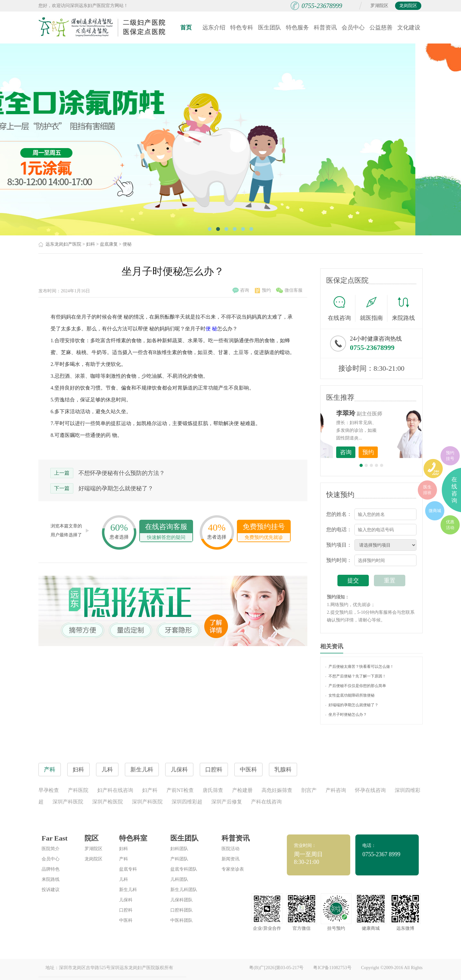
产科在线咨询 (266, 802)
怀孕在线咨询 (370, 790)
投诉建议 (51, 890)
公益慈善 (381, 28)
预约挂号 (450, 456)
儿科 (124, 879)
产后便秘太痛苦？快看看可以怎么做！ (360, 667)
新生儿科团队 (184, 890)
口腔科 (126, 910)
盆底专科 (128, 869)
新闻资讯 (230, 859)
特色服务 (297, 28)
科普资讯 (325, 28)
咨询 (241, 290)
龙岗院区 (408, 6)
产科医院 (78, 790)
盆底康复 (109, 244)
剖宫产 (309, 790)
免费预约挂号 (264, 532)
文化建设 (409, 28)
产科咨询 (336, 790)
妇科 (91, 244)
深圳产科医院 (68, 802)
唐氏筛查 (213, 790)
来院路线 (403, 309)
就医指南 (374, 308)
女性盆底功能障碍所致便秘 (350, 695)
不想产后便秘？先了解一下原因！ (356, 676)
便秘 (127, 244)
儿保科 (126, 900)
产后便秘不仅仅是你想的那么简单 (356, 686)
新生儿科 (128, 890)
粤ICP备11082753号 (332, 968)
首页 (186, 28)
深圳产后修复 (227, 802)
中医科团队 (182, 920)
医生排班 (427, 490)
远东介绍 (214, 28)
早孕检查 (49, 790)
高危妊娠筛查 (277, 790)
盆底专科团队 (184, 869)
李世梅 (381, 413)
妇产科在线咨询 (115, 790)
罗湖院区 (379, 6)
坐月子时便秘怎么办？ (346, 715)
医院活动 (230, 849)
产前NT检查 (180, 790)
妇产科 (150, 790)
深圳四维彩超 (187, 802)
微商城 (435, 511)
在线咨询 (342, 308)
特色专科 (242, 28)
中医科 (126, 920)
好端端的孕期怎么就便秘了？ (116, 488)
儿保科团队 (182, 900)
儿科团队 (179, 879)
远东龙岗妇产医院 (63, 244)
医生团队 (270, 28)
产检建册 (242, 790)
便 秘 (211, 329)
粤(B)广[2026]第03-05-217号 (276, 968)
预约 (263, 290)
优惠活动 (450, 525)
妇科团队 (179, 849)
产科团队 (179, 859)
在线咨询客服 (166, 532)
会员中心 (353, 28)
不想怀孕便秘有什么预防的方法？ (122, 473)
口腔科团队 (182, 910)
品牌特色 (51, 869)
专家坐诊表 (233, 869)
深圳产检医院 (108, 802)
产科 (124, 859)
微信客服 (289, 290)
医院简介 (51, 849)
